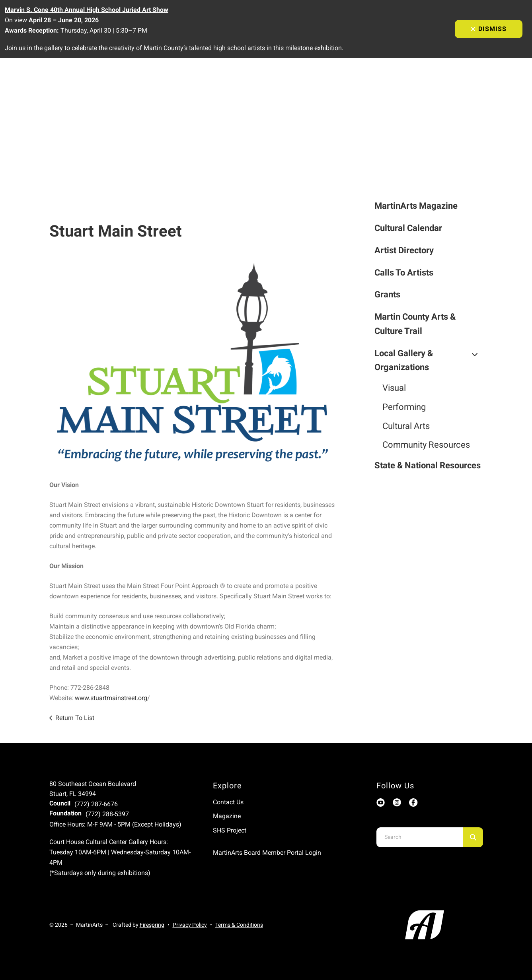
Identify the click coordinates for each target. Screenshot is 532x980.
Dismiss (489, 29)
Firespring (152, 925)
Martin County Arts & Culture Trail (415, 324)
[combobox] (420, 837)
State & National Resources (428, 465)
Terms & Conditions (239, 925)
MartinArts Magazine (416, 206)
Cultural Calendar (408, 228)
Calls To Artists (404, 273)
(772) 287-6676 (96, 804)
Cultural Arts (406, 426)
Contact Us (228, 802)
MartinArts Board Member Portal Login (267, 853)
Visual (394, 388)
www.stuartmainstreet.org (111, 698)
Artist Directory (404, 250)
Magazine (227, 816)
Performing (404, 407)
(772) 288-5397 (107, 814)
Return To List (75, 718)
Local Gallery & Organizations (429, 360)
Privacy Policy (190, 925)
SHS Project (230, 830)
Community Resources (426, 445)
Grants (387, 294)
